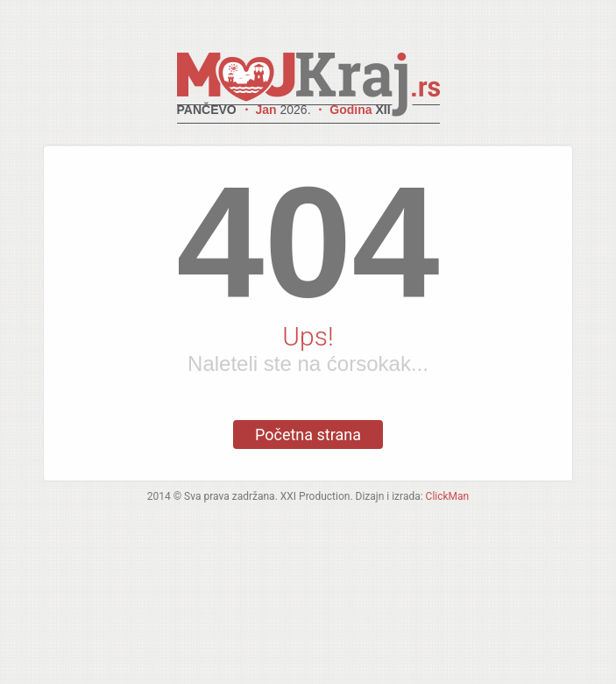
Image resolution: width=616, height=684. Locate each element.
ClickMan (448, 496)
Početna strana (308, 435)
